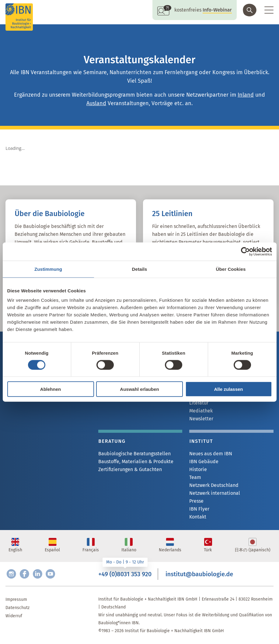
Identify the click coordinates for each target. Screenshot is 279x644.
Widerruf (14, 616)
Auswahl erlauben (139, 389)
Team (195, 477)
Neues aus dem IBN (211, 454)
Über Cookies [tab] (231, 269)
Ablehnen (51, 389)
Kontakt (198, 517)
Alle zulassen (228, 389)
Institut (201, 441)
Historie (198, 469)
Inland (246, 95)
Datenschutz (17, 608)
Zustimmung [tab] (48, 269)
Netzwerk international (215, 493)
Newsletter (201, 419)
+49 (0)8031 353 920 (125, 574)
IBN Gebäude (204, 461)
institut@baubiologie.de (199, 574)
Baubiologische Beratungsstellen (134, 454)
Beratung (112, 441)
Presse (196, 501)
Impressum (16, 599)
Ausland (96, 103)
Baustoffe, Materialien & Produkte (136, 461)
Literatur (199, 403)
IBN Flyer (199, 509)
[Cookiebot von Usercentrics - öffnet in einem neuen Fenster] (245, 251)
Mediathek (201, 411)
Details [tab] (140, 269)
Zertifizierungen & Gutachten (130, 469)
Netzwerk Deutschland (214, 485)
